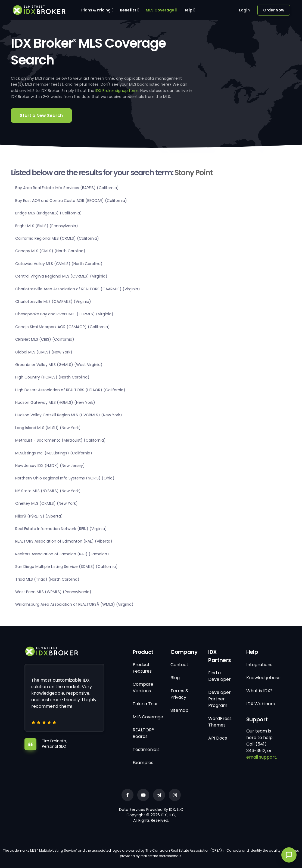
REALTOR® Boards (143, 733)
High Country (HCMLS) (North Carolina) (52, 377)
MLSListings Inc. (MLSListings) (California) (54, 453)
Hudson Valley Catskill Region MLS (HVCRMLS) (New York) (69, 415)
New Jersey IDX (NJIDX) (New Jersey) (50, 466)
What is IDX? (259, 691)
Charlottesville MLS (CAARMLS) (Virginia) (53, 301)
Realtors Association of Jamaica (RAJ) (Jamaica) (62, 554)
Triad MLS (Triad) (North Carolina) (47, 579)
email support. (262, 757)
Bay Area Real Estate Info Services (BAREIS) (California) (67, 188)
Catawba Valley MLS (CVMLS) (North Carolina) (59, 264)
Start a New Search (41, 116)
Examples (143, 763)
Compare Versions (143, 687)
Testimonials (146, 750)
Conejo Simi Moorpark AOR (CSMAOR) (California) (63, 327)
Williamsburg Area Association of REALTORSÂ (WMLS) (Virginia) (74, 604)
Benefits (128, 10)
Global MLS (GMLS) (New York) (44, 352)
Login (244, 10)
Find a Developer (220, 676)
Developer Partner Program (220, 699)
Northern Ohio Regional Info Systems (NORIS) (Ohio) (65, 478)
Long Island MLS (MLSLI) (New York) (48, 428)
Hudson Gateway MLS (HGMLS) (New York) (55, 402)
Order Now (274, 10)
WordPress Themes (220, 722)
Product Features (142, 668)
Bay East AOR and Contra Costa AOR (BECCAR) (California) (71, 201)
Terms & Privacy (180, 694)
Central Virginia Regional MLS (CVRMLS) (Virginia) (61, 276)
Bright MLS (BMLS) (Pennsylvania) (47, 226)
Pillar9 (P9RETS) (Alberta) (39, 516)
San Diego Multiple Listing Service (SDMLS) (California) (66, 567)
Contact (179, 665)
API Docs (218, 738)
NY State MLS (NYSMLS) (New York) (48, 491)
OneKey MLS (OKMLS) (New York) (46, 503)
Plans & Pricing (96, 10)
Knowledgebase (263, 678)
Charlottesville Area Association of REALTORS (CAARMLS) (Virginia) (78, 289)
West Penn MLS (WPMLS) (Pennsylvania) (53, 592)
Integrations (259, 665)
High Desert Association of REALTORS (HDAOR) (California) (70, 390)
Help (188, 10)
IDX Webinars (261, 704)
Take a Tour (145, 704)
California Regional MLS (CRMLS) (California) (57, 238)
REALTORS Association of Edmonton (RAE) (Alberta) (64, 541)
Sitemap (179, 710)
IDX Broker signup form (117, 91)
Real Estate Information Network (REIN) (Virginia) (61, 529)
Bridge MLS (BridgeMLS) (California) (49, 213)
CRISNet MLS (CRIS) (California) (45, 339)
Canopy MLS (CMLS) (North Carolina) (50, 251)
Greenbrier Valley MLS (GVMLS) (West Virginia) (59, 365)
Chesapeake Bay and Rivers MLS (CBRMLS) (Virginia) (64, 314)
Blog (175, 678)
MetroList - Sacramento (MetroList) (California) (60, 440)
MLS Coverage (160, 10)
